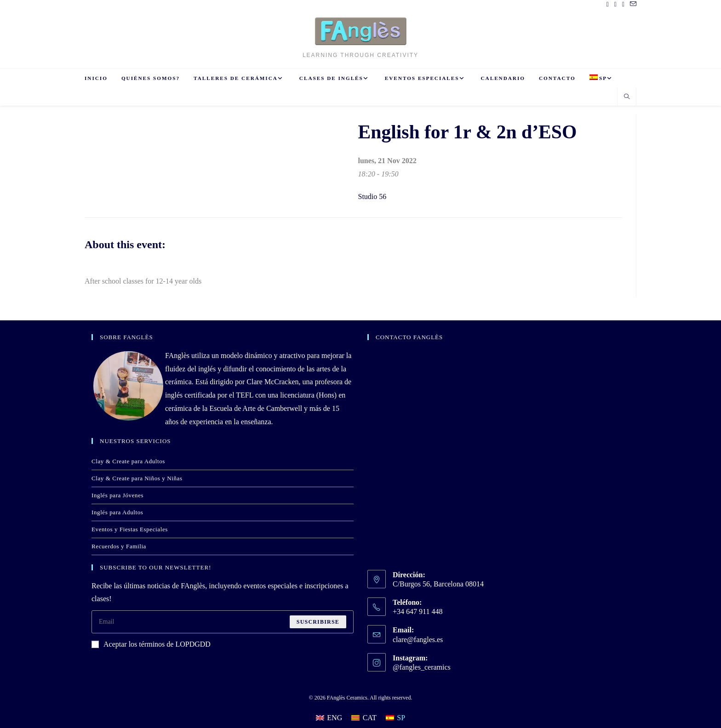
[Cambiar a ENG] (329, 718)
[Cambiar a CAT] (364, 718)
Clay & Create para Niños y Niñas (137, 478)
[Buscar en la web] (627, 97)
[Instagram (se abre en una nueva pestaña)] (623, 5)
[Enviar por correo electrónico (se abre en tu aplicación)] (632, 5)
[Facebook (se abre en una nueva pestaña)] (608, 5)
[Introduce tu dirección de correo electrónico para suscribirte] (223, 622)
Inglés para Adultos (117, 512)
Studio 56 (372, 196)
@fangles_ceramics (422, 667)
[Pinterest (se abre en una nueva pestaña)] (615, 5)
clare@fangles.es (418, 640)
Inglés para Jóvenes (117, 495)
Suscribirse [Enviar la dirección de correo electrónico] (318, 622)
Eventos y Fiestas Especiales (130, 529)
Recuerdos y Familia (119, 546)
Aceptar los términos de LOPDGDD (151, 644)
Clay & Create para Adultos (128, 461)
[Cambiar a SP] (395, 718)
